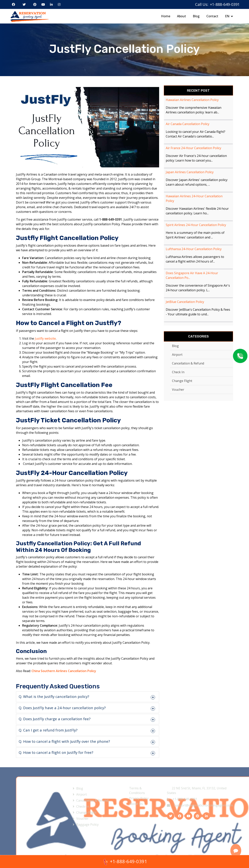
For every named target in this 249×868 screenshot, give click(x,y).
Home (166, 16)
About (181, 16)
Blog (196, 16)
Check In (178, 372)
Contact (212, 16)
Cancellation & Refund (188, 363)
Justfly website (45, 338)
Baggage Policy (87, 825)
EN (227, 16)
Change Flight (182, 381)
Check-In (83, 806)
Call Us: (202, 4)
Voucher (178, 390)
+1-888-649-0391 (182, 799)
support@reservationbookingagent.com (200, 805)
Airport (177, 355)
